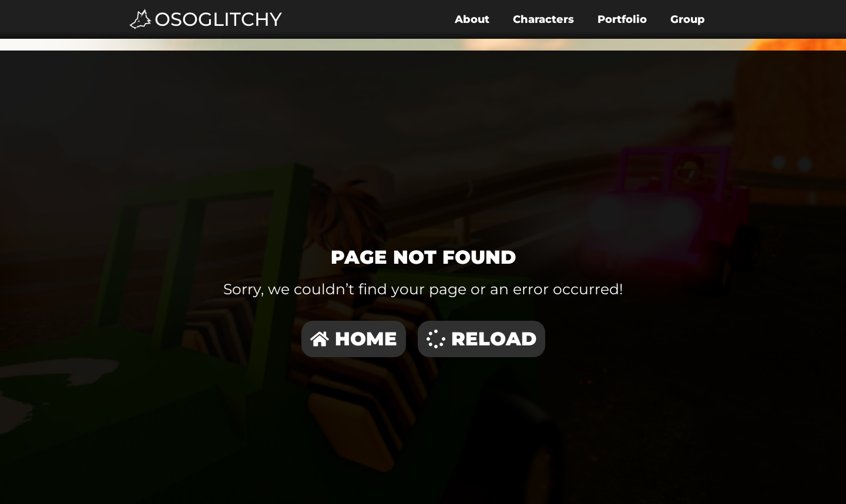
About (472, 19)
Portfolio (622, 19)
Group (688, 19)
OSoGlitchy (218, 19)
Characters (543, 19)
